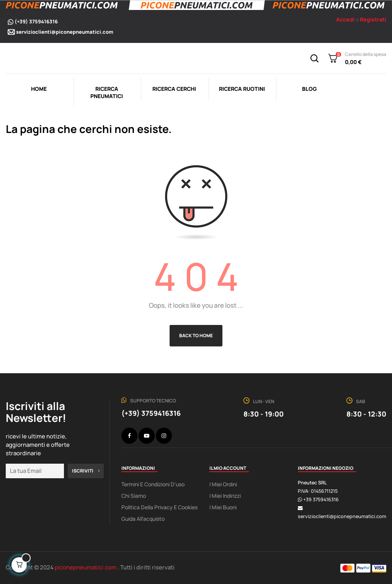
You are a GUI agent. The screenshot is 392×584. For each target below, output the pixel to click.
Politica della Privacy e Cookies (159, 507)
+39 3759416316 (321, 500)
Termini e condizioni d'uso (153, 484)
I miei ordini (223, 484)
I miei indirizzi (225, 496)
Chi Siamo (134, 496)
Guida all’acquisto (143, 519)
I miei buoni (223, 507)
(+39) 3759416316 (36, 21)
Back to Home (196, 335)
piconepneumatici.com (86, 567)
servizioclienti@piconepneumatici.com (65, 32)
